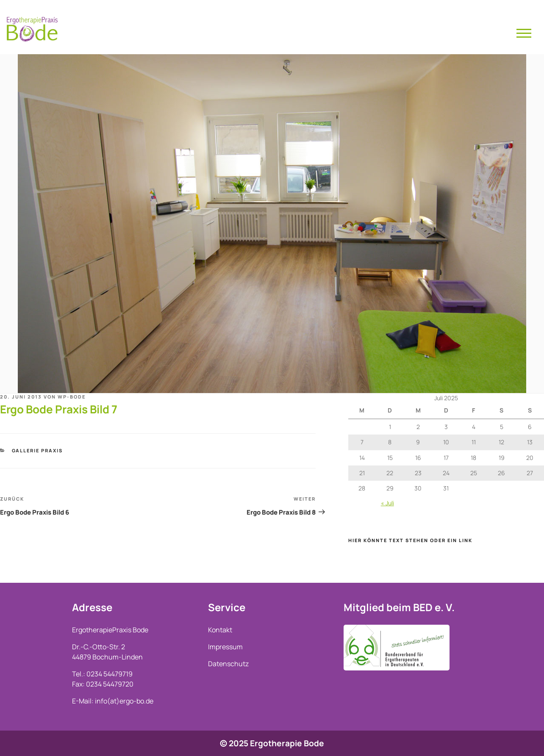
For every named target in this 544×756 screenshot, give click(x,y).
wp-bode (72, 397)
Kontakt (220, 630)
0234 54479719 (110, 674)
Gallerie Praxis (37, 450)
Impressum (225, 647)
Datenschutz (228, 664)
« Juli (387, 503)
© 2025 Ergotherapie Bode (272, 743)
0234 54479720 (110, 684)
